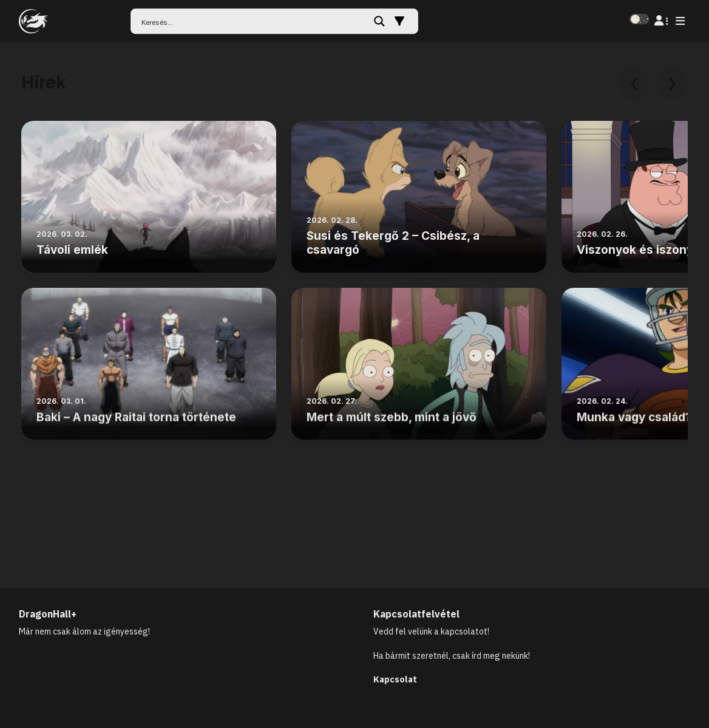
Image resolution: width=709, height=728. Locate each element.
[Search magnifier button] (379, 21)
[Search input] (253, 21)
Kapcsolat (395, 679)
